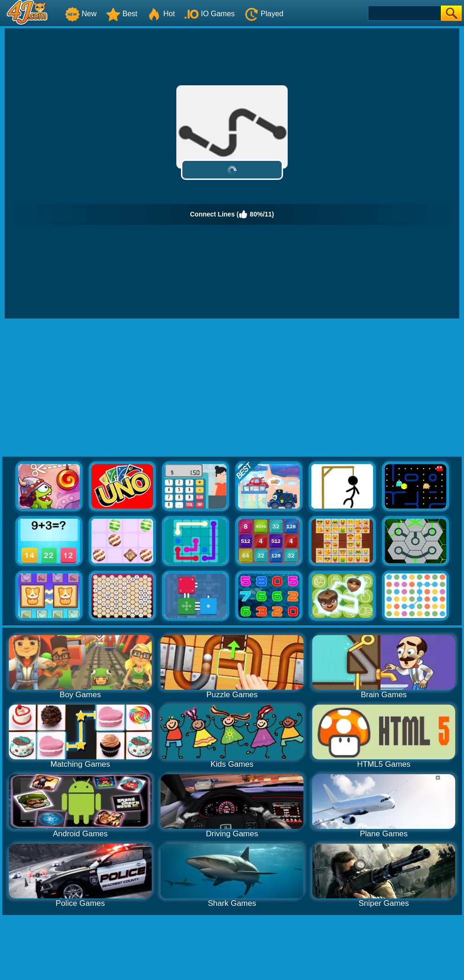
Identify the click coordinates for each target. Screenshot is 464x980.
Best (122, 14)
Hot (161, 14)
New (81, 14)
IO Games (209, 14)
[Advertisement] (232, 388)
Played (264, 14)
